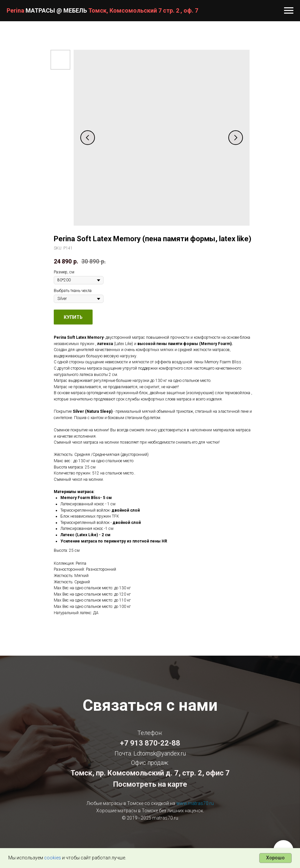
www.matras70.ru (195, 803)
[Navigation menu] (289, 11)
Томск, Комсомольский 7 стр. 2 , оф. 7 (143, 10)
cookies (53, 858)
